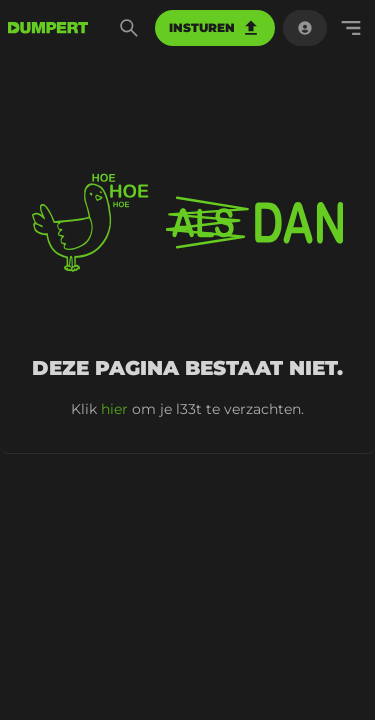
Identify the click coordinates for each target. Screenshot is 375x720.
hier (114, 409)
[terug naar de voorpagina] (48, 28)
